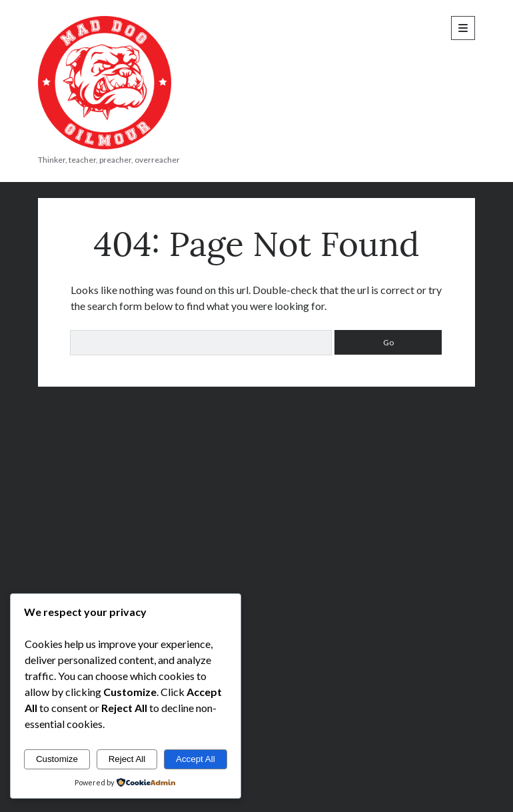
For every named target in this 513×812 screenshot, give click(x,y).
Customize (57, 759)
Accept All (196, 759)
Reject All (127, 759)
